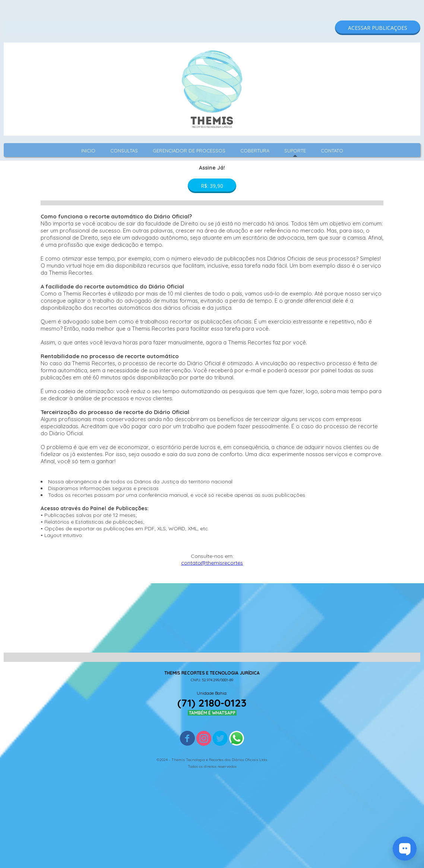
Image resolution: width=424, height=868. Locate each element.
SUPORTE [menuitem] (295, 151)
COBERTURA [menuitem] (255, 151)
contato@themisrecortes (212, 563)
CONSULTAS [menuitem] (124, 151)
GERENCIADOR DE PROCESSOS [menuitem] (189, 151)
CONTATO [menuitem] (332, 151)
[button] (378, 28)
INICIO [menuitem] (88, 151)
